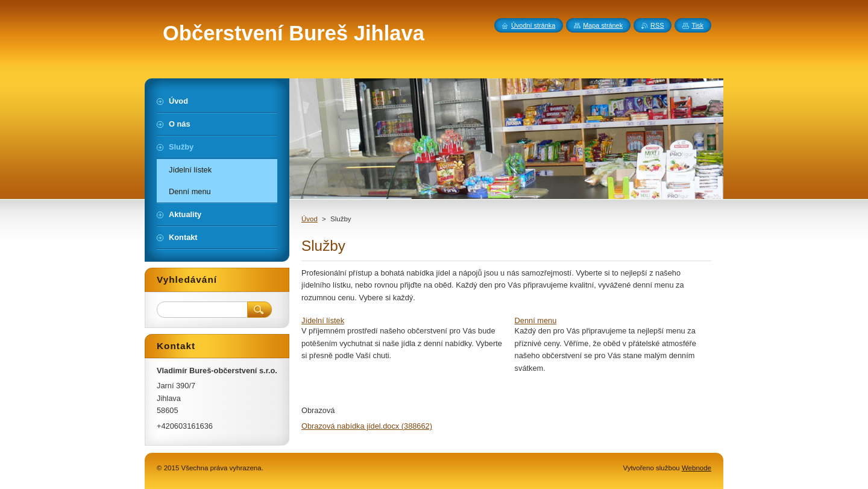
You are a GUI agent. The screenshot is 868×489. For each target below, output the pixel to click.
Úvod (310, 219)
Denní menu (536, 320)
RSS (657, 25)
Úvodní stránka (533, 25)
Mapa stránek (603, 25)
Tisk (697, 25)
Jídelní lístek (323, 320)
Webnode (697, 468)
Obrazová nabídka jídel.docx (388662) (367, 426)
